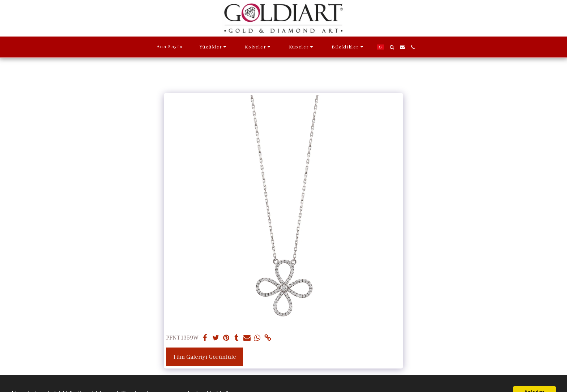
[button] (214, 47)
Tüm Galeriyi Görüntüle (204, 357)
